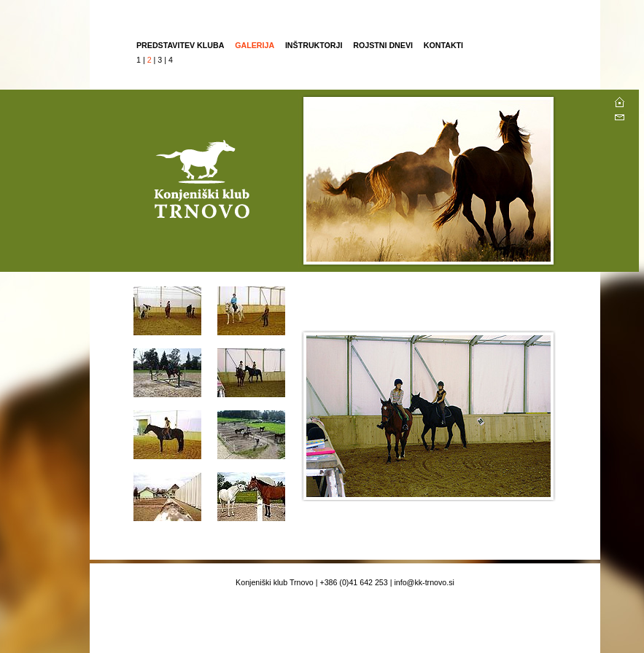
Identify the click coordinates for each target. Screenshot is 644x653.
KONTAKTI (443, 45)
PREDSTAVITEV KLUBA (180, 45)
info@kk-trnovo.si (424, 582)
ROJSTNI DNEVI (384, 45)
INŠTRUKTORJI (314, 45)
